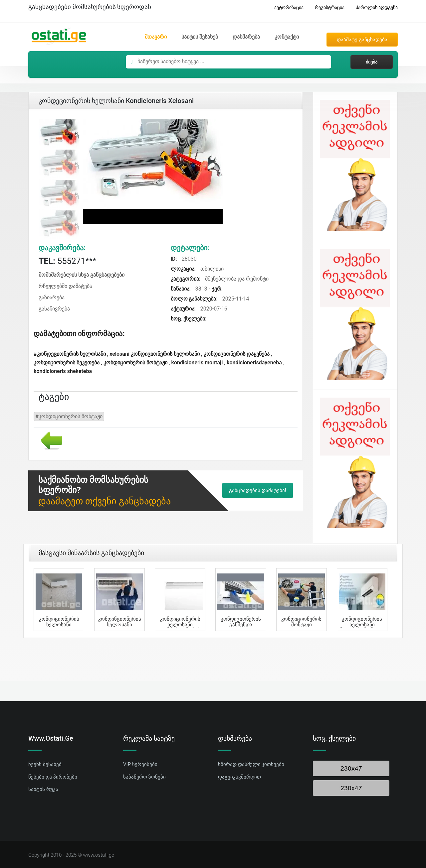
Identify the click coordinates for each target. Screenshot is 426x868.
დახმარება (246, 37)
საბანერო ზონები (144, 777)
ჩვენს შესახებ (45, 764)
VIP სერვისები (140, 764)
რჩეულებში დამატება (65, 286)
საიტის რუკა (43, 789)
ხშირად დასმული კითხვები (251, 764)
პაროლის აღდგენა (374, 7)
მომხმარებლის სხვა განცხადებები (82, 275)
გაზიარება (52, 297)
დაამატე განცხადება (362, 40)
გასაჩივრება (54, 309)
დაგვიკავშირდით (239, 777)
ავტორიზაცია (286, 7)
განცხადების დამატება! (258, 490)
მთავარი (156, 37)
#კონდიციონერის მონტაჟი (69, 416)
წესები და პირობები (53, 777)
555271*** (67, 261)
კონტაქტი (287, 37)
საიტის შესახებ (200, 37)
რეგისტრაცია (327, 7)
